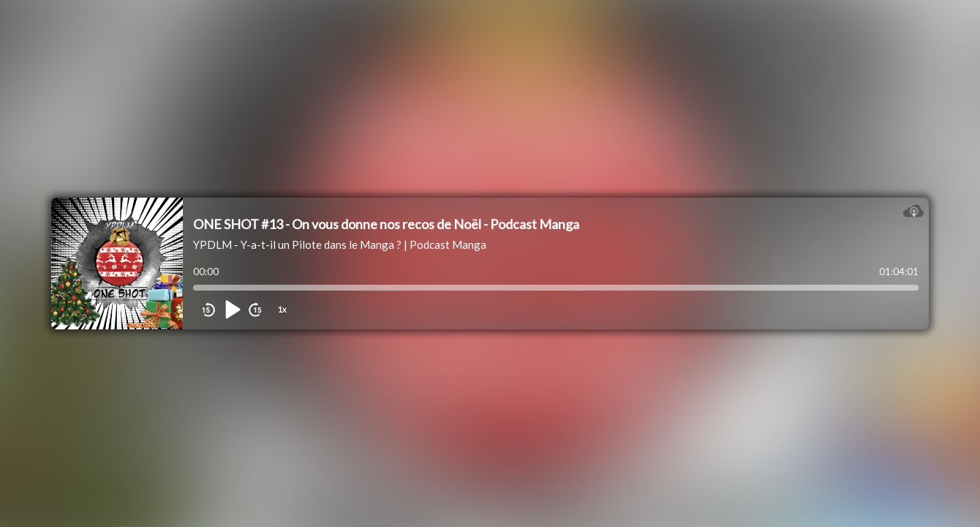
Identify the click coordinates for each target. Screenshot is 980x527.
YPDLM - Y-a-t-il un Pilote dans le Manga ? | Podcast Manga (340, 244)
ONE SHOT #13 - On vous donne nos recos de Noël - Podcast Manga (386, 224)
